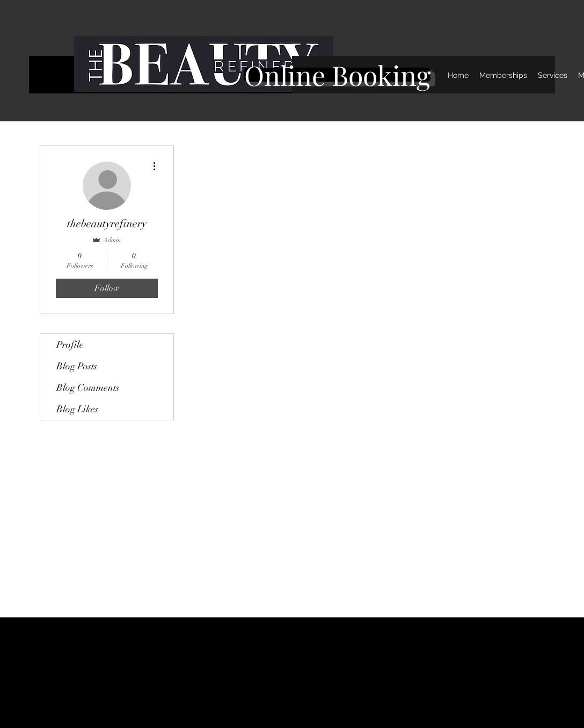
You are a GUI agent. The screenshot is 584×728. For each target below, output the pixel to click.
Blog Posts (77, 366)
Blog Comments (88, 388)
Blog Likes (77, 409)
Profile (70, 345)
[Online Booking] (337, 75)
